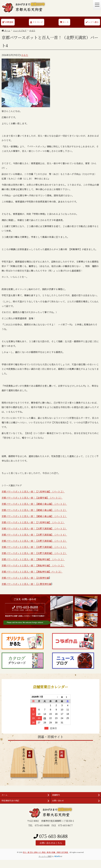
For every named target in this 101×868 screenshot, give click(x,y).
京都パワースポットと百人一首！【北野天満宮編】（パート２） (34, 553)
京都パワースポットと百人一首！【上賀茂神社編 (26, 584)
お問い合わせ (58, 800)
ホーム (5, 795)
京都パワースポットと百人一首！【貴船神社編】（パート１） (33, 559)
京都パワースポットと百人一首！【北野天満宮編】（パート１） (34, 547)
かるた (25, 55)
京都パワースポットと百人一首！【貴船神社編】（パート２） (33, 565)
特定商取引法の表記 (10, 800)
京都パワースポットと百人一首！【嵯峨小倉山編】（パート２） (34, 510)
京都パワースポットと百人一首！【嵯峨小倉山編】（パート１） (34, 516)
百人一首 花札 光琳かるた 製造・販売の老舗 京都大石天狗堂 (46, 852)
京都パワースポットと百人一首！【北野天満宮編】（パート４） (34, 535)
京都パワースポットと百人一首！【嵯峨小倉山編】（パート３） (34, 504)
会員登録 (8, 22)
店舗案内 (56, 795)
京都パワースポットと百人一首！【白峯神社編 (25, 578)
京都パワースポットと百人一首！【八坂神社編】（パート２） (33, 491)
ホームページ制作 (45, 856)
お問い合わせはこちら (50, 843)
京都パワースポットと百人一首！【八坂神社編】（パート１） (33, 522)
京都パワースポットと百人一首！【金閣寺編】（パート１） (32, 498)
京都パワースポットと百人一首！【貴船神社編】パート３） (32, 572)
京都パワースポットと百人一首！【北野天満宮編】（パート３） (34, 541)
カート (64, 22)
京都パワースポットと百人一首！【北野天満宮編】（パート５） (34, 528)
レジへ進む (92, 22)
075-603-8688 (51, 836)
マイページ (37, 22)
